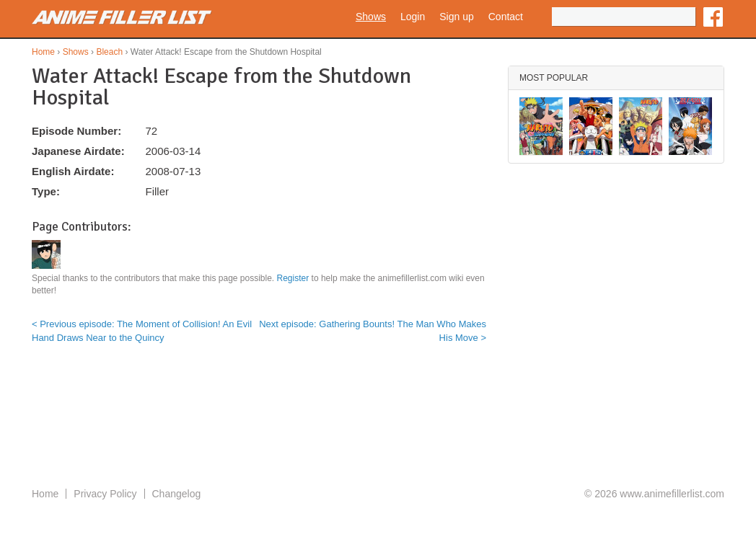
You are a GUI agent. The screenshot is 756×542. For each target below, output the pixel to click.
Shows (371, 17)
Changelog (177, 494)
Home (43, 52)
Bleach (109, 52)
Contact (506, 17)
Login (413, 17)
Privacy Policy (105, 494)
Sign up (456, 17)
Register (293, 278)
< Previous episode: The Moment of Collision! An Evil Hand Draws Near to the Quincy (142, 330)
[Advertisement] (378, 427)
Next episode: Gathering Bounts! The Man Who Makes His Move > (373, 330)
